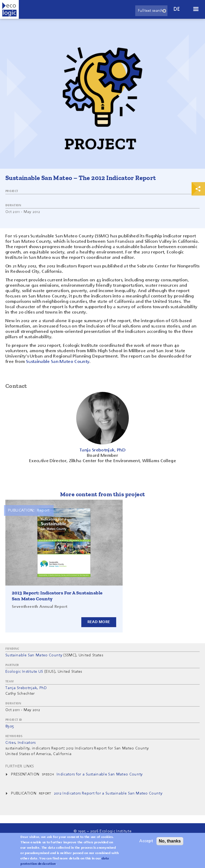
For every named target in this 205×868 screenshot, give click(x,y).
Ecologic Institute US (24, 672)
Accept (146, 843)
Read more (99, 622)
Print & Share (198, 189)
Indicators (27, 743)
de (177, 9)
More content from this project (103, 494)
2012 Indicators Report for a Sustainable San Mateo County (108, 793)
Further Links (20, 766)
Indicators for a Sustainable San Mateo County (100, 774)
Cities (10, 743)
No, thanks (170, 843)
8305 (10, 726)
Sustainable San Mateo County (58, 362)
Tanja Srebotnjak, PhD (26, 688)
